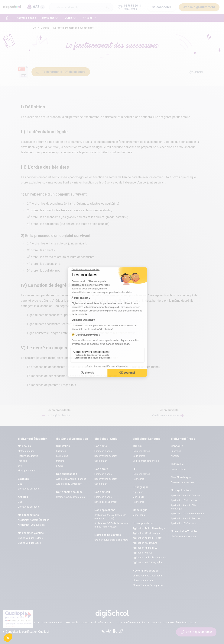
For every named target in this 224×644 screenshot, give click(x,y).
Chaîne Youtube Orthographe (148, 585)
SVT (20, 466)
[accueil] (8, 18)
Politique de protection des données (85, 623)
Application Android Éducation (34, 520)
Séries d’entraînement (106, 502)
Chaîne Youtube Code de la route (111, 540)
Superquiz (138, 492)
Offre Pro (131, 623)
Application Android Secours (186, 518)
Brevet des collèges (28, 489)
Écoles (60, 466)
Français (22, 461)
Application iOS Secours (183, 523)
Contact (155, 623)
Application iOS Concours (184, 500)
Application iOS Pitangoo (69, 484)
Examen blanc (178, 469)
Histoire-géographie (28, 456)
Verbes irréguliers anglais (146, 461)
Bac (20, 484)
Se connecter (162, 7)
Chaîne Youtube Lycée (29, 543)
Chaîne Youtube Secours (184, 537)
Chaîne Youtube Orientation (70, 497)
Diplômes (61, 451)
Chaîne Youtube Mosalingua (147, 576)
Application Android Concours (186, 496)
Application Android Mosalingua (149, 528)
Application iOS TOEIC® (145, 543)
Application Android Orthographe (149, 558)
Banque (45, 28)
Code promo (139, 456)
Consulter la (26, 632)
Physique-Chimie (27, 471)
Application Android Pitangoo (71, 479)
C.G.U (110, 623)
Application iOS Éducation (31, 525)
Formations (62, 456)
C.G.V (120, 623)
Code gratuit (101, 461)
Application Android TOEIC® (147, 538)
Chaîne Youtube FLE (143, 581)
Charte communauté (51, 623)
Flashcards (138, 479)
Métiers (60, 461)
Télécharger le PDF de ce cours (61, 72)
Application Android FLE (145, 548)
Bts (35, 28)
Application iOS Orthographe (147, 563)
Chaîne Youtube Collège (30, 538)
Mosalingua (139, 515)
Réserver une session (106, 456)
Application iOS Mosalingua (147, 533)
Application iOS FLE (143, 553)
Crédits (143, 623)
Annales (175, 456)
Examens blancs (103, 451)
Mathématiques (26, 451)
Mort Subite (138, 497)
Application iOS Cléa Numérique (187, 514)
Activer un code (26, 18)
